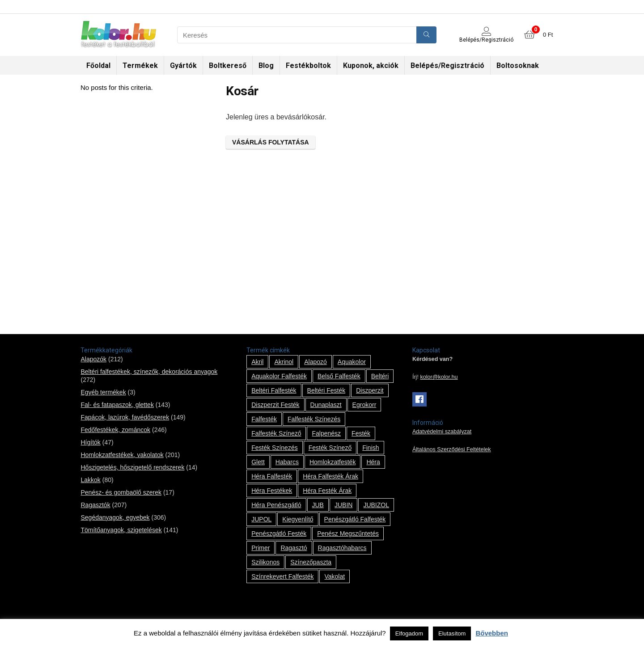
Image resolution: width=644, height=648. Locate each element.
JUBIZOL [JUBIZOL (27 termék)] (376, 505)
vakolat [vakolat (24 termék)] (335, 576)
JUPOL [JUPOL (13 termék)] (261, 519)
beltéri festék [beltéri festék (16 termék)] (326, 390)
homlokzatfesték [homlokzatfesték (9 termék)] (333, 462)
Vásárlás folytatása (271, 142)
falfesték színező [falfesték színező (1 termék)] (276, 433)
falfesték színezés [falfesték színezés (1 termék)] (314, 419)
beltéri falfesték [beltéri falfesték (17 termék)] (274, 390)
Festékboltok (308, 66)
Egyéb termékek (103, 392)
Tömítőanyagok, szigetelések (121, 530)
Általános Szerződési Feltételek (452, 449)
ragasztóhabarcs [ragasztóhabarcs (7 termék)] (342, 548)
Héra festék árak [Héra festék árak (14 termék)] (327, 491)
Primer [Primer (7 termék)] (261, 548)
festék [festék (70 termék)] (361, 433)
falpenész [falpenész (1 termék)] (326, 433)
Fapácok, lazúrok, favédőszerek (125, 417)
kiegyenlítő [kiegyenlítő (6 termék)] (298, 519)
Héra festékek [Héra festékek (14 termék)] (272, 491)
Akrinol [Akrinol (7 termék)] (284, 362)
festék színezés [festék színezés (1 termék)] (275, 448)
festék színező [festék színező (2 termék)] (330, 448)
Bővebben (492, 633)
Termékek (140, 66)
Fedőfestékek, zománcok (115, 430)
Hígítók (90, 442)
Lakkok (90, 480)
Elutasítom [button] (452, 633)
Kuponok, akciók (371, 66)
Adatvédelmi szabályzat (442, 432)
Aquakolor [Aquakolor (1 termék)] (352, 362)
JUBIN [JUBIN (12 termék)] (343, 505)
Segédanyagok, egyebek (115, 517)
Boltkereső (228, 66)
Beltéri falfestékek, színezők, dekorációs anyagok (149, 372)
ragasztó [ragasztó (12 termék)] (294, 548)
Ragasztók (95, 505)
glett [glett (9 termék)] (258, 462)
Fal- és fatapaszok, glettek (117, 405)
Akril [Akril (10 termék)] (257, 362)
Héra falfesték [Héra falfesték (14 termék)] (272, 476)
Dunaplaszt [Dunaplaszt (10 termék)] (326, 405)
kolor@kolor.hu (439, 377)
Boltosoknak (518, 66)
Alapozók (93, 359)
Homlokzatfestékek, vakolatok (122, 455)
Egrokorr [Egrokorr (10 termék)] (364, 405)
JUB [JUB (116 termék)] (318, 505)
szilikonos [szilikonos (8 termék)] (265, 562)
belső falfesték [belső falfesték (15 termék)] (339, 376)
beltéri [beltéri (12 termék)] (380, 376)
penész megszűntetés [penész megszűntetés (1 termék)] (348, 534)
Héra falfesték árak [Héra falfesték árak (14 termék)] (330, 476)
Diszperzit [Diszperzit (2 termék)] (370, 390)
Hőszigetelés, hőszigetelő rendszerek (132, 467)
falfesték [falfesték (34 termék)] (264, 419)
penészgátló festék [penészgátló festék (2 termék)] (279, 534)
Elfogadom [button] (409, 633)
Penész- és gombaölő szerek (121, 492)
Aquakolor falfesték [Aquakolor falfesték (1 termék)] (279, 376)
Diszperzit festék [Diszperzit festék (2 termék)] (275, 405)
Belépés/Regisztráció (447, 66)
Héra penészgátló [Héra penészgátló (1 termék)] (276, 505)
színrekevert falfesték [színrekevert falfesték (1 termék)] (282, 576)
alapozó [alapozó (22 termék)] (316, 362)
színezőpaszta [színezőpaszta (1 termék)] (311, 562)
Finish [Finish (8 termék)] (371, 448)
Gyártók (183, 66)
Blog (266, 66)
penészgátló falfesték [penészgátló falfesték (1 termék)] (355, 519)
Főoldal (98, 66)
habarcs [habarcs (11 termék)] (287, 462)
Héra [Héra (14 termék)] (373, 462)
